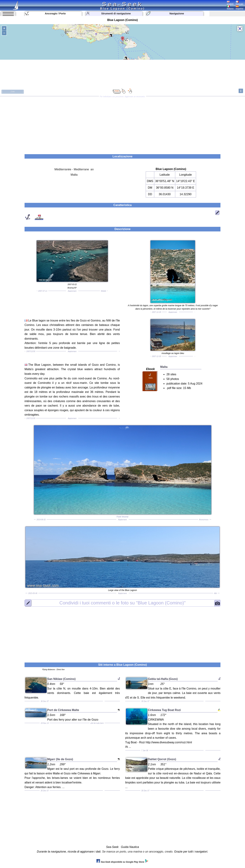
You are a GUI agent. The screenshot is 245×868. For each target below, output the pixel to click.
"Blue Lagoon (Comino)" (122, 603)
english (230, 3)
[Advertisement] (123, 124)
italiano (230, 8)
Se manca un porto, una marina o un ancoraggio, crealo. (138, 852)
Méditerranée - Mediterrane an (74, 169)
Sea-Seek (122, 4)
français (239, 3)
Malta (74, 175)
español (239, 8)
